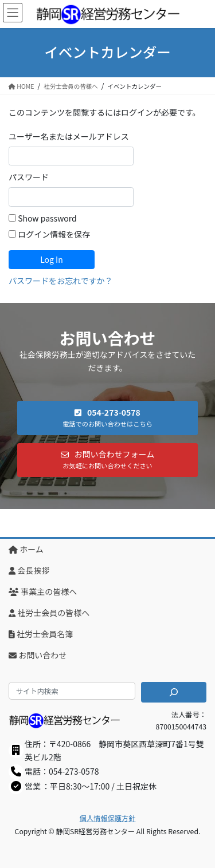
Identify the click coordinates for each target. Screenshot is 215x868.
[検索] (174, 692)
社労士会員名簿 (41, 634)
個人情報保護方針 (108, 818)
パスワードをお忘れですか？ (61, 281)
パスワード (29, 177)
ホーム (26, 549)
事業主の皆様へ (43, 591)
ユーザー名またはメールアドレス (69, 136)
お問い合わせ (38, 655)
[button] (107, 418)
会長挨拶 (29, 570)
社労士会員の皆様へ (49, 613)
